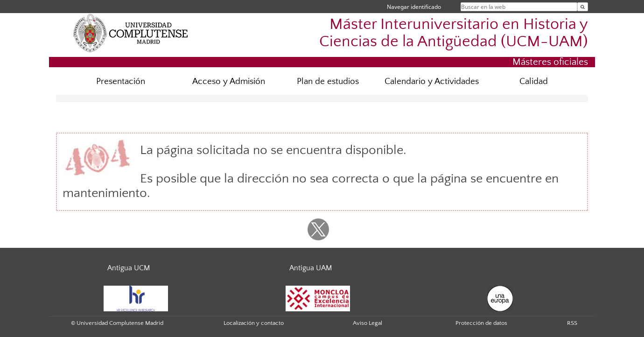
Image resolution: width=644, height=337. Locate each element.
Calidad (534, 81)
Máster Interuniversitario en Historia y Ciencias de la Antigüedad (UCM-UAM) (454, 33)
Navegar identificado (414, 7)
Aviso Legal (367, 323)
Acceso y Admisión (229, 81)
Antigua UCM (129, 268)
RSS (572, 323)
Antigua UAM (311, 268)
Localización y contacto (254, 323)
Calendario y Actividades (432, 81)
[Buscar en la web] (583, 7)
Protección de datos (481, 323)
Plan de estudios (328, 81)
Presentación (121, 81)
